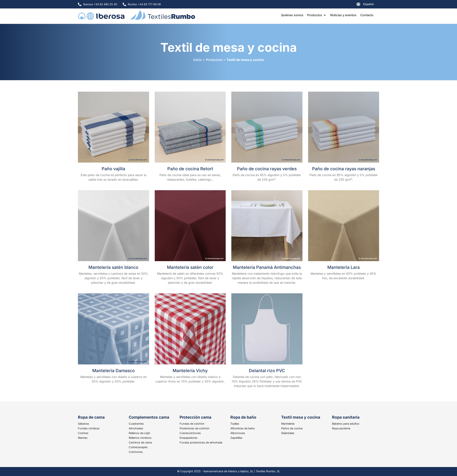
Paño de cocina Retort (190, 169)
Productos (214, 60)
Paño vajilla (113, 169)
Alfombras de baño (243, 428)
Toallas (235, 424)
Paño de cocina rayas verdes (267, 169)
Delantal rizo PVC (267, 371)
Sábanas (83, 424)
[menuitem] (356, 5)
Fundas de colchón (192, 424)
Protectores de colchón (195, 428)
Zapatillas (236, 438)
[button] (317, 15)
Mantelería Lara (344, 267)
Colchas (83, 433)
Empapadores (189, 438)
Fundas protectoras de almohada (201, 442)
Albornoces (238, 433)
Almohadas (136, 428)
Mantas (83, 438)
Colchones (136, 452)
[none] (356, 5)
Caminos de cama (140, 442)
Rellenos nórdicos (140, 438)
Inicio (198, 60)
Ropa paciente (341, 428)
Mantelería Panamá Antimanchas (267, 267)
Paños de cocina (292, 428)
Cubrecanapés (138, 447)
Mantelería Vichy (190, 371)
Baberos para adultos (346, 424)
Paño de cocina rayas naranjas (344, 169)
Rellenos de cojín (139, 433)
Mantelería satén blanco (113, 267)
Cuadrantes (136, 424)
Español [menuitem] (369, 4)
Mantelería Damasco (113, 371)
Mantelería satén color (190, 267)
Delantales (288, 433)
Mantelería (288, 424)
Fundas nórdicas (89, 428)
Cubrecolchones (190, 433)
